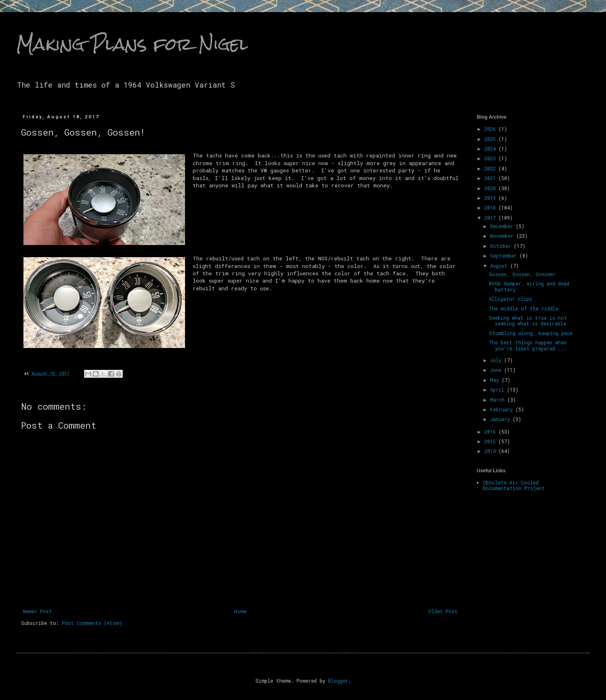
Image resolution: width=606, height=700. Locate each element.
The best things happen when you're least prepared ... (528, 345)
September (505, 256)
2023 (491, 158)
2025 (491, 139)
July (497, 360)
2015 (491, 441)
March (499, 400)
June (497, 370)
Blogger (338, 681)
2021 (491, 178)
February (503, 409)
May (496, 380)
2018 (491, 207)
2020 (491, 188)
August (500, 266)
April (499, 390)
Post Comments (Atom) (92, 623)
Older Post (443, 611)
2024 (491, 149)
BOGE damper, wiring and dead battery (529, 286)
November (503, 236)
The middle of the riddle (524, 308)
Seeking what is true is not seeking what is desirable (528, 321)
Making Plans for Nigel (132, 44)
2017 (491, 218)
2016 (491, 432)
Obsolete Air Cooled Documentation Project (514, 485)
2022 (491, 168)
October (502, 246)
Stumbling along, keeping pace (531, 333)
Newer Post (38, 611)
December (503, 226)
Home (240, 611)
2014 (491, 451)
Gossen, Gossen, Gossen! (523, 274)
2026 (491, 129)
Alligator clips (510, 299)
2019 (491, 198)
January (501, 419)
